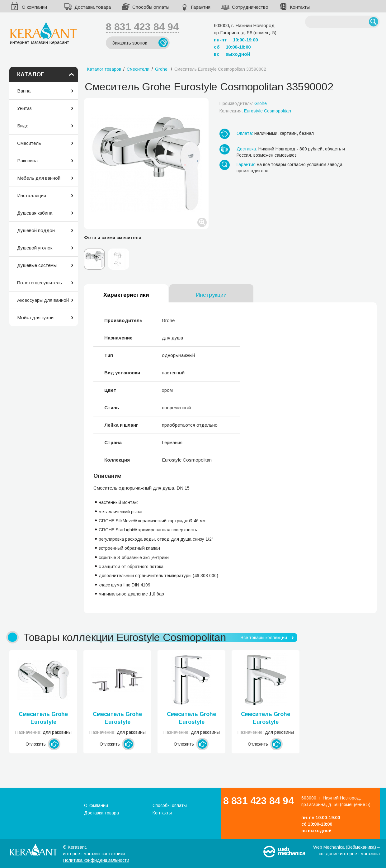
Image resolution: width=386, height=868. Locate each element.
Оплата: (245, 133)
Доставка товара (93, 7)
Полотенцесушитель (40, 283)
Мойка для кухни (35, 318)
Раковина (27, 161)
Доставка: (247, 149)
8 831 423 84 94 (142, 27)
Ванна (24, 91)
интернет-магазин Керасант (44, 33)
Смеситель (29, 143)
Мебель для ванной (39, 178)
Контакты (300, 7)
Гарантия (201, 7)
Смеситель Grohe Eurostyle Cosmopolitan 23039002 (266, 719)
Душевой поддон (36, 230)
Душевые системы (37, 265)
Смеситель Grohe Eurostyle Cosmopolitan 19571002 (43, 719)
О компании (34, 7)
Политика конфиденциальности (96, 860)
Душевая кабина (35, 213)
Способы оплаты (151, 7)
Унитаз (24, 108)
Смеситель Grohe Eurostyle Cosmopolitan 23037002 (191, 719)
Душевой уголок (35, 248)
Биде (23, 126)
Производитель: (243, 103)
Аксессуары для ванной (43, 300)
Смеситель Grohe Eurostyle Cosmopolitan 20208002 (117, 719)
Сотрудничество (250, 7)
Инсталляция (32, 195)
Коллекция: (255, 111)
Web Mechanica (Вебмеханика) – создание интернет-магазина (346, 850)
